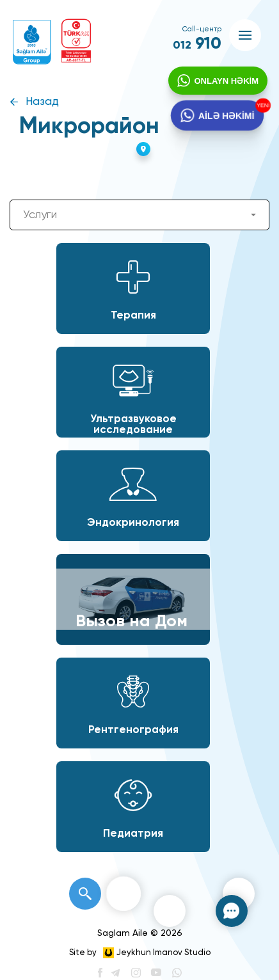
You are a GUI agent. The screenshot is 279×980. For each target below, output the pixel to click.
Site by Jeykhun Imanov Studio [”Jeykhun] (140, 953)
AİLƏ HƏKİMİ (226, 118)
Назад (42, 102)
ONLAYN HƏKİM (225, 82)
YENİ (262, 107)
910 (197, 44)
